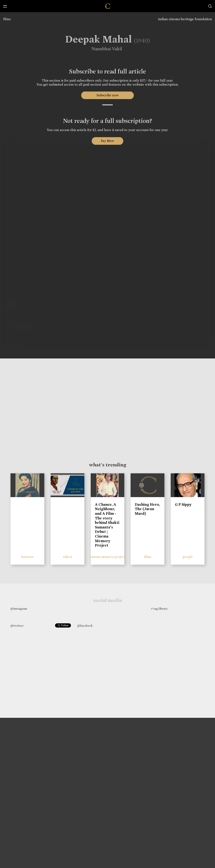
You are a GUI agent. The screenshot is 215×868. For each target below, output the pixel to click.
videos (68, 557)
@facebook (85, 626)
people (188, 557)
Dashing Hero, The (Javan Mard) (147, 509)
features (27, 557)
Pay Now (107, 141)
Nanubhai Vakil (103, 49)
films (7, 19)
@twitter (17, 626)
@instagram (19, 609)
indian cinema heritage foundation (185, 19)
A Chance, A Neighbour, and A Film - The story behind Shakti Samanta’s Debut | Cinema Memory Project (107, 525)
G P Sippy (183, 504)
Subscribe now (108, 95)
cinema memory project (107, 557)
